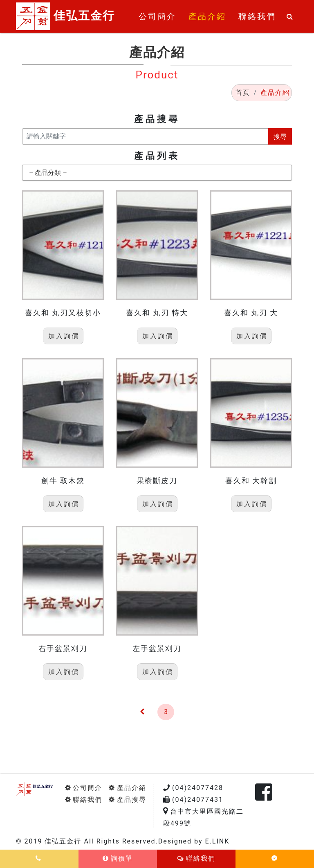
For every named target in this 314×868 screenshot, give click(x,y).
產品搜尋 (128, 800)
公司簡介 (84, 788)
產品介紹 (128, 788)
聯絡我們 (84, 800)
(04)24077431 (193, 800)
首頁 (243, 93)
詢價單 (118, 858)
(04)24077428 (193, 788)
